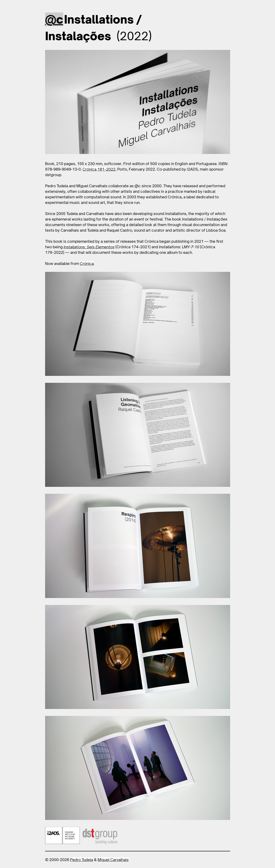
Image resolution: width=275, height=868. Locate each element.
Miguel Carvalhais (113, 860)
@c (54, 19)
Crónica (87, 264)
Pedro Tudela (82, 860)
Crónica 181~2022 (99, 169)
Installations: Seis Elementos (89, 247)
